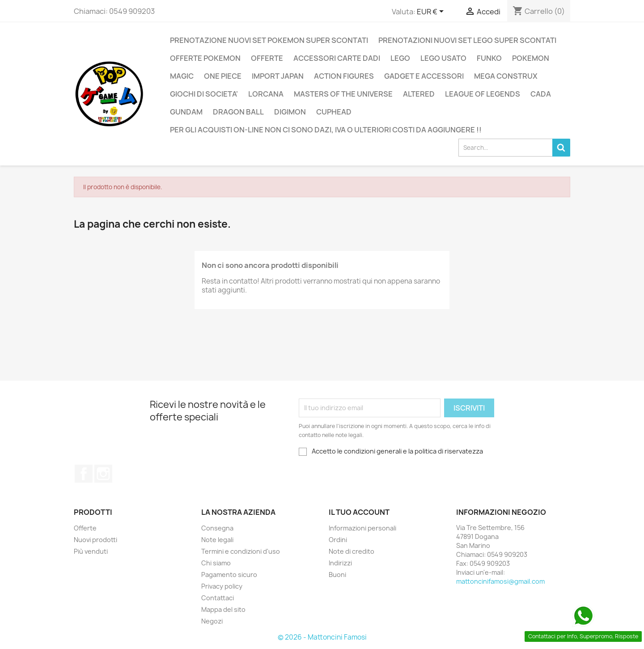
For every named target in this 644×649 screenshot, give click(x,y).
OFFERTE (267, 58)
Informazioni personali (362, 528)
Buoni (337, 575)
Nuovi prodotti (95, 540)
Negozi (212, 621)
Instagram (103, 474)
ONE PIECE (223, 76)
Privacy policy (222, 586)
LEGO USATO (443, 58)
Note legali (217, 540)
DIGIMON (290, 112)
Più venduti (91, 551)
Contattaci (218, 598)
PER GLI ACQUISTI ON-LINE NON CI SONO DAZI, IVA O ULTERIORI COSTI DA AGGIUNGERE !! (326, 130)
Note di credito (352, 551)
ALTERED (419, 94)
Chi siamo (216, 563)
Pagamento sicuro (229, 575)
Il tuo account (359, 512)
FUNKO (489, 58)
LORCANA (266, 94)
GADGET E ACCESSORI (424, 76)
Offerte (85, 528)
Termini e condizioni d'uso (241, 551)
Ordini (338, 540)
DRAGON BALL (238, 112)
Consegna (217, 528)
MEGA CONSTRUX (506, 76)
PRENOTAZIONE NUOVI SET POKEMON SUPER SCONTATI (269, 40)
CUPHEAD (334, 112)
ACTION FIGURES (344, 76)
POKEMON (531, 58)
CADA (541, 94)
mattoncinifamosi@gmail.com (500, 581)
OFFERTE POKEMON (205, 58)
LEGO (400, 58)
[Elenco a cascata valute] (432, 12)
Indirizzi (340, 563)
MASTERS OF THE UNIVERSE (343, 94)
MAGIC (182, 76)
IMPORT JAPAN (278, 76)
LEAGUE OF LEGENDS (483, 94)
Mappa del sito (223, 609)
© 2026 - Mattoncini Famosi (322, 637)
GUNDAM (186, 112)
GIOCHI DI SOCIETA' (204, 94)
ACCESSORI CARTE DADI (337, 58)
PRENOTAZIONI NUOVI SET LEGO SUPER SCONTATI (467, 40)
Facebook (84, 474)
